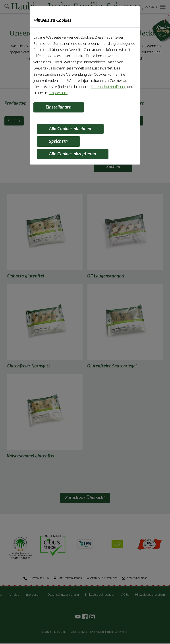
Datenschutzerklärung (108, 87)
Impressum (58, 93)
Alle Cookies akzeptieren (73, 155)
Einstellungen (59, 107)
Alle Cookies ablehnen (71, 129)
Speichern (59, 142)
